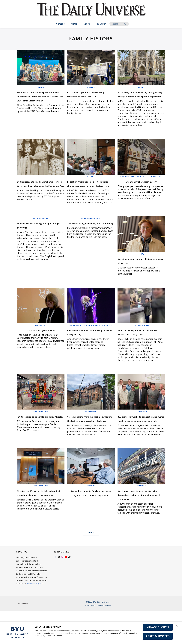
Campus (60, 24)
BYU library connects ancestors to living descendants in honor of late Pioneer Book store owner (141, 522)
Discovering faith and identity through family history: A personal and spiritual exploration (137, 98)
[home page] (91, 12)
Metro (74, 24)
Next (91, 562)
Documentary (91, 429)
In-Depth (101, 24)
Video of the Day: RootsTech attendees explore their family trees (140, 347)
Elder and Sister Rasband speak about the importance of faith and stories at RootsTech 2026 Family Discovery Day (40, 100)
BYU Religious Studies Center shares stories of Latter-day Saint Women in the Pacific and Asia (40, 196)
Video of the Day (141, 339)
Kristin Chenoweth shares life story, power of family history (88, 350)
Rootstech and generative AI (41, 343)
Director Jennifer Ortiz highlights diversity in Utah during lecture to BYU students (39, 522)
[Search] (119, 24)
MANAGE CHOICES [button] (158, 627)
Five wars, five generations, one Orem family (89, 238)
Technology (41, 339)
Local (141, 267)
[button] (178, 627)
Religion (91, 511)
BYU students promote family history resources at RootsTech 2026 (89, 96)
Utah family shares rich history (136, 194)
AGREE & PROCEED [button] (158, 636)
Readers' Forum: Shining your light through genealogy (41, 238)
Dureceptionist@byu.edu (27, 617)
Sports (87, 24)
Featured (141, 511)
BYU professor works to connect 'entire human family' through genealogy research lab (139, 440)
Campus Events (41, 429)
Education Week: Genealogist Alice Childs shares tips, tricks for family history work (91, 194)
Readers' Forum (41, 232)
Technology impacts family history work (89, 518)
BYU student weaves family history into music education (141, 274)
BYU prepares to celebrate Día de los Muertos (38, 436)
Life (41, 185)
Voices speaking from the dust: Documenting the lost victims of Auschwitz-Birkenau (89, 440)
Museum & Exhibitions (91, 232)
